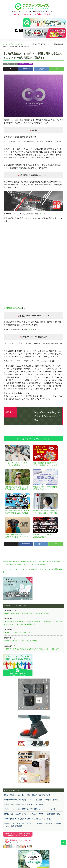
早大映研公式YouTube (13, 308)
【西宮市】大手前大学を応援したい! (18, 633)
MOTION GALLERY (26, 64)
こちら (41, 214)
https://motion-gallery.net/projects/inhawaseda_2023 (47, 416)
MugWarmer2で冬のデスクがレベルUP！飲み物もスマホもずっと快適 (31, 800)
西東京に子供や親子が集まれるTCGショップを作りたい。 (27, 804)
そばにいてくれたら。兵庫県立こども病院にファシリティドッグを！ (31, 809)
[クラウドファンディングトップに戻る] (63, 843)
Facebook (26, 69)
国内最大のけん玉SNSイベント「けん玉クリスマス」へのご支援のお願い (33, 814)
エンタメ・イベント (11, 64)
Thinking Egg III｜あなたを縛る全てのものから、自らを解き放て (29, 819)
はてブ (41, 69)
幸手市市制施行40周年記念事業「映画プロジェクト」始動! (27, 613)
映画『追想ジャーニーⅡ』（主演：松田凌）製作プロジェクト (28, 795)
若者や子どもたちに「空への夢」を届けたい (21, 641)
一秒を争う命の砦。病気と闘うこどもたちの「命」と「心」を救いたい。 (32, 649)
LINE (57, 69)
